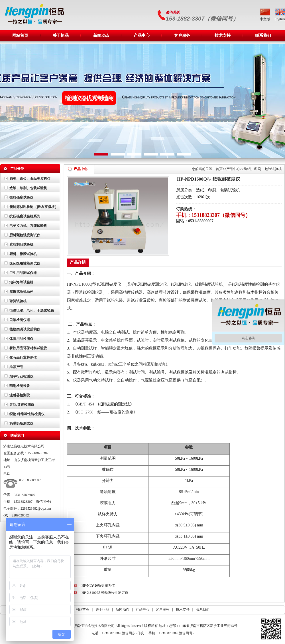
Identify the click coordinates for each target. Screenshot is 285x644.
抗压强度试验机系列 (25, 216)
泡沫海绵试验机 (21, 282)
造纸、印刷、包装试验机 (28, 188)
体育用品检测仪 (21, 339)
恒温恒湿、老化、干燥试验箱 (32, 310)
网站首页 (20, 36)
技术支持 (223, 36)
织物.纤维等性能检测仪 (27, 414)
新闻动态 (101, 36)
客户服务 (182, 36)
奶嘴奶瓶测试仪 (21, 423)
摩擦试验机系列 (21, 292)
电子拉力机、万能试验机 (28, 226)
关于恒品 (66, 34)
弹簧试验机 (18, 301)
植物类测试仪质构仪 (25, 329)
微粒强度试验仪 (21, 197)
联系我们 (263, 36)
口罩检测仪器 (20, 320)
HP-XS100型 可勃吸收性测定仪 (105, 593)
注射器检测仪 (20, 395)
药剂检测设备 (20, 386)
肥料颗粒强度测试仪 (25, 235)
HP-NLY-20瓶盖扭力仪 (98, 586)
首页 (219, 169)
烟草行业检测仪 (21, 376)
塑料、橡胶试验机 (23, 254)
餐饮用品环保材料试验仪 (28, 348)
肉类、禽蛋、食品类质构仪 (30, 179)
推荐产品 (16, 367)
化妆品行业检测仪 (23, 358)
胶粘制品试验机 (21, 245)
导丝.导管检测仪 (22, 405)
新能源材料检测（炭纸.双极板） (34, 207)
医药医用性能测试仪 (25, 263)
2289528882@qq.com (36, 508)
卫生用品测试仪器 (23, 273)
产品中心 (147, 34)
